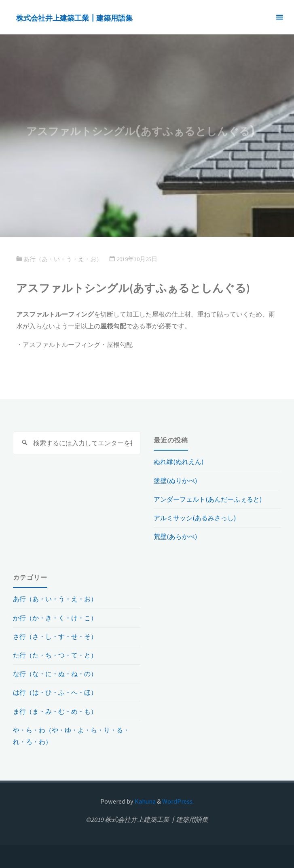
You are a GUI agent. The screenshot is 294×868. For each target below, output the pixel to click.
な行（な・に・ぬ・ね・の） (55, 674)
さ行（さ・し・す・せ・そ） (55, 636)
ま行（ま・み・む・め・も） (55, 711)
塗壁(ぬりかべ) (175, 481)
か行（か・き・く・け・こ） (55, 618)
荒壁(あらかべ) (175, 536)
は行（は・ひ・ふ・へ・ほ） (55, 692)
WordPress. (178, 801)
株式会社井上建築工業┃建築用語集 (74, 18)
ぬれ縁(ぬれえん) (179, 462)
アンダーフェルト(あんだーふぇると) (208, 499)
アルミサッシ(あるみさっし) (195, 518)
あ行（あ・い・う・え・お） (63, 259)
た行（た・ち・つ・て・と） (55, 655)
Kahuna (145, 801)
